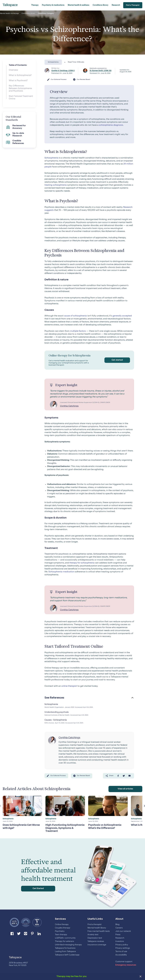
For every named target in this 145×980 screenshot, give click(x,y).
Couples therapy (63, 928)
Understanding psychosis (57, 712)
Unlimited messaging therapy (68, 945)
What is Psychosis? (18, 81)
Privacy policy (122, 945)
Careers (119, 928)
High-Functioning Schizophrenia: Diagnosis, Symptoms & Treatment (62, 828)
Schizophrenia (51, 704)
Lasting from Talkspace (65, 952)
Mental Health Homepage (9, 14)
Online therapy (62, 925)
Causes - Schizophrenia (56, 720)
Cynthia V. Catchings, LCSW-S (63, 71)
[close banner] (141, 977)
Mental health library (97, 928)
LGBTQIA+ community (65, 938)
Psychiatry (60, 931)
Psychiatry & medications (53, 5)
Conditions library (100, 5)
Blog (117, 925)
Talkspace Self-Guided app (67, 955)
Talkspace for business (65, 948)
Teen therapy (61, 935)
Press (118, 935)
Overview (13, 70)
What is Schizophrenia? (20, 75)
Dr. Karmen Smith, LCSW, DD (101, 71)
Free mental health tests (99, 931)
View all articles (125, 788)
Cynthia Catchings (69, 406)
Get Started (34, 888)
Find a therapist (94, 925)
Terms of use (121, 952)
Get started (116, 360)
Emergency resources (126, 965)
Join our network (123, 931)
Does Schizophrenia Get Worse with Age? (22, 826)
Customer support (124, 962)
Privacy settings (123, 948)
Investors (120, 941)
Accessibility (121, 955)
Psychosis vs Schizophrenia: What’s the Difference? (106, 826)
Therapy (35, 5)
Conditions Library (28, 14)
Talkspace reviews (96, 941)
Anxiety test (93, 935)
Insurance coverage (97, 945)
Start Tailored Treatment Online (21, 98)
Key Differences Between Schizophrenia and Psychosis (20, 89)
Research (116, 5)
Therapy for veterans (64, 941)
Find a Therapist (132, 5)
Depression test (95, 938)
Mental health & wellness (79, 5)
